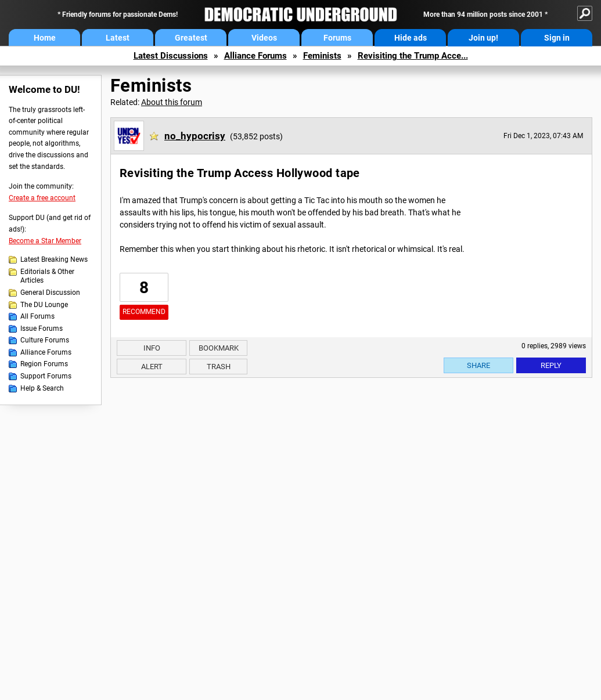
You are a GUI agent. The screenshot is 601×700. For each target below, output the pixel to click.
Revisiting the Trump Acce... (413, 56)
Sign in (557, 38)
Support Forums (46, 376)
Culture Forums (45, 340)
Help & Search (42, 388)
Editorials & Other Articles (47, 276)
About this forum (172, 102)
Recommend (144, 312)
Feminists (322, 56)
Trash (219, 367)
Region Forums (44, 364)
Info (152, 348)
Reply (551, 365)
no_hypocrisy (195, 136)
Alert (152, 367)
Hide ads (411, 38)
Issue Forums (42, 329)
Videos (264, 38)
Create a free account (42, 198)
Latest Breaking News (54, 259)
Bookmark (219, 348)
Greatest (191, 38)
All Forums (37, 316)
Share (478, 365)
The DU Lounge (44, 305)
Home (45, 38)
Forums (337, 38)
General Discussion (50, 293)
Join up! (483, 38)
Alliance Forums (255, 56)
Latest (118, 38)
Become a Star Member (45, 241)
